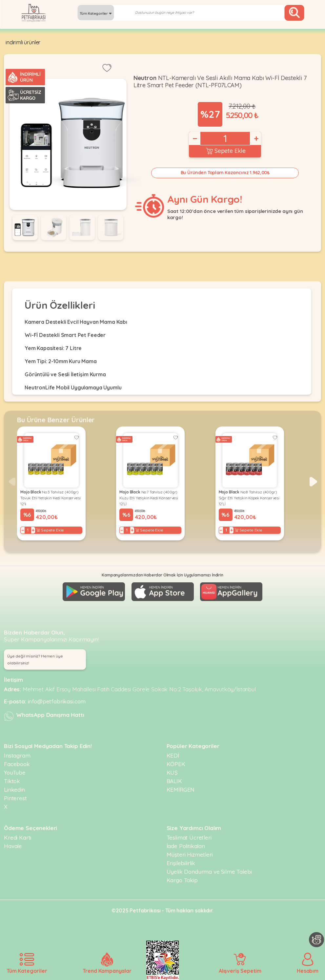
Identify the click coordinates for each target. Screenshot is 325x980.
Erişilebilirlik (181, 863)
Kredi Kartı (18, 837)
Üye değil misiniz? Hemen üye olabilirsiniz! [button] (35, 659)
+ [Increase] (256, 138)
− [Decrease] (194, 138)
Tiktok (12, 781)
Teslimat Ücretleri (189, 837)
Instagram (17, 755)
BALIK (174, 781)
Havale (13, 846)
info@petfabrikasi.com (57, 701)
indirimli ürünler (23, 42)
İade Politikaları (186, 846)
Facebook (17, 764)
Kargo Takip (182, 880)
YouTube (15, 772)
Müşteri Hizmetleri (190, 855)
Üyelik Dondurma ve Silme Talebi (209, 872)
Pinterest (15, 798)
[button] (313, 482)
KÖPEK (176, 764)
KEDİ (173, 755)
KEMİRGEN (181, 790)
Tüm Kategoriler (96, 13)
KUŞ (172, 772)
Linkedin (14, 790)
